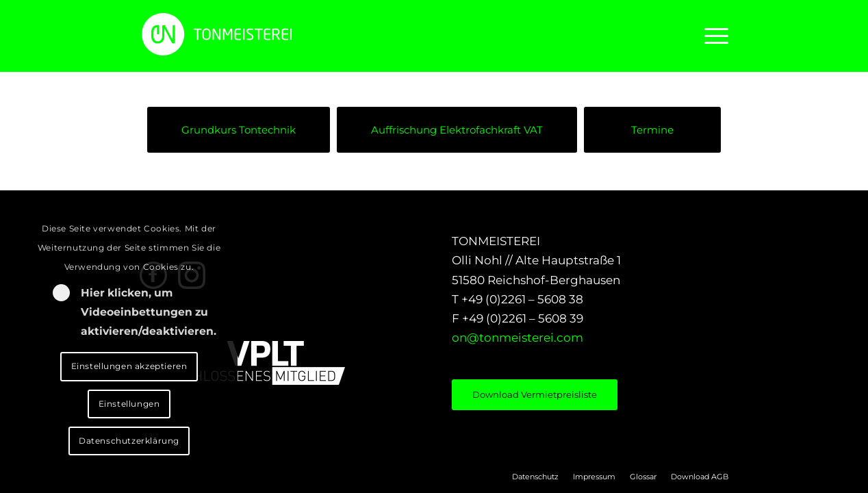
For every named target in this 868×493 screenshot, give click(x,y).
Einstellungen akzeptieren (129, 366)
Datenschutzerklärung (129, 441)
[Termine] (652, 130)
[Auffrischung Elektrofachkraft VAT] (457, 130)
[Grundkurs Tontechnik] (239, 130)
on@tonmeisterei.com (518, 338)
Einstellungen (129, 404)
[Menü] (712, 36)
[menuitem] (712, 36)
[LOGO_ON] (263, 34)
